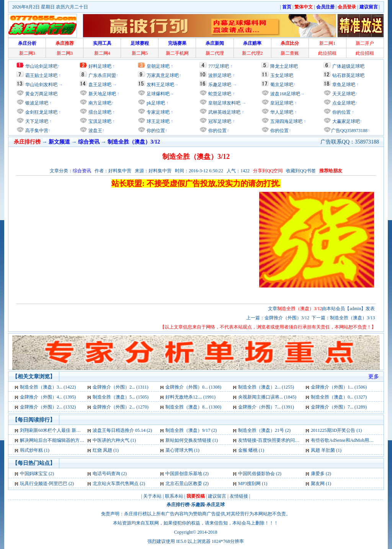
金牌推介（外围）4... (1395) (48, 397)
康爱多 (318, 474)
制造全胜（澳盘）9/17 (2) (191, 430)
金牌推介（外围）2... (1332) (48, 407)
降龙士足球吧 (284, 66)
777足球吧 (219, 66)
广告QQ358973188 (349, 131)
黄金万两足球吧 (41, 94)
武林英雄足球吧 (224, 112)
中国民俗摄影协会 (256, 474)
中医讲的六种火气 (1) (114, 440)
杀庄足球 (216, 505)
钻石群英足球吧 (348, 75)
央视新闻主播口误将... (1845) (267, 397)
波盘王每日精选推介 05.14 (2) (122, 430)
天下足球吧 (36, 121)
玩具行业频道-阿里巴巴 (44, 484)
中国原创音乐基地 (184, 474)
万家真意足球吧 (163, 75)
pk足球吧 (155, 103)
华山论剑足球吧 (41, 66)
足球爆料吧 (158, 94)
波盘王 (95, 131)
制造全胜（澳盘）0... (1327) (339, 397)
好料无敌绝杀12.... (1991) (190, 397)
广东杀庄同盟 (102, 75)
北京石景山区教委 (184, 484)
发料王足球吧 (160, 85)
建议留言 (217, 496)
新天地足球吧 (102, 94)
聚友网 (318, 484)
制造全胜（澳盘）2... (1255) (266, 387)
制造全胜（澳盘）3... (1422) (48, 387)
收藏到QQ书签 (301, 171)
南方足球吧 (99, 103)
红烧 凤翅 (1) (106, 450)
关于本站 (152, 496)
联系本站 (174, 496)
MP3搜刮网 (249, 484)
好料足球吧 (100, 66)
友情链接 (239, 496)
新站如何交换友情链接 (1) (192, 440)
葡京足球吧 (282, 85)
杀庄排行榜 (178, 505)
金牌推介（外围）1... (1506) (339, 387)
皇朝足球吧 (158, 66)
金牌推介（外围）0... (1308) (193, 387)
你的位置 (155, 131)
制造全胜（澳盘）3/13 (352, 318)
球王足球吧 (158, 121)
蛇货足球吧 (220, 94)
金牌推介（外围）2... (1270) (121, 407)
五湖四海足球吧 (286, 121)
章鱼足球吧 (344, 85)
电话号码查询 (106, 474)
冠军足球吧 (219, 121)
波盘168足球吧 (285, 94)
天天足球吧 (343, 94)
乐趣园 (198, 505)
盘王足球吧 (100, 85)
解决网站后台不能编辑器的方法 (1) (55, 440)
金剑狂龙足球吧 (41, 112)
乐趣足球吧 (220, 85)
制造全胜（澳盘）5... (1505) (121, 397)
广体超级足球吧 (348, 66)
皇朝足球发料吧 (224, 103)
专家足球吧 (158, 112)
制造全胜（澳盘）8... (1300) (193, 407)
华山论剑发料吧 (41, 85)
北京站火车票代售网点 (116, 484)
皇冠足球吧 (281, 103)
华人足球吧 (281, 112)
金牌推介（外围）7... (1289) (339, 407)
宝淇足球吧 (100, 121)
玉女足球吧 (282, 75)
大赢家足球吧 (345, 121)
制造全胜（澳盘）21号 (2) (264, 430)
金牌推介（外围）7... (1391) (266, 407)
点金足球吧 (343, 103)
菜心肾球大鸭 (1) (182, 450)
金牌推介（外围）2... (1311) (121, 387)
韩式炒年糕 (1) (35, 450)
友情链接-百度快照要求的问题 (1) (272, 440)
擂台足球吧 (99, 112)
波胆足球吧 (220, 75)
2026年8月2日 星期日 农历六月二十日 (50, 7)
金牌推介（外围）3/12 (287, 318)
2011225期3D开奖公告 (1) (336, 430)
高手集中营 (36, 131)
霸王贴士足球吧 (41, 75)
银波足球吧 (37, 103)
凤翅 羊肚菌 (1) (326, 450)
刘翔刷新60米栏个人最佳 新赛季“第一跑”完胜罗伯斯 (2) (76, 430)
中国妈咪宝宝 (34, 474)
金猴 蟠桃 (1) (251, 450)
